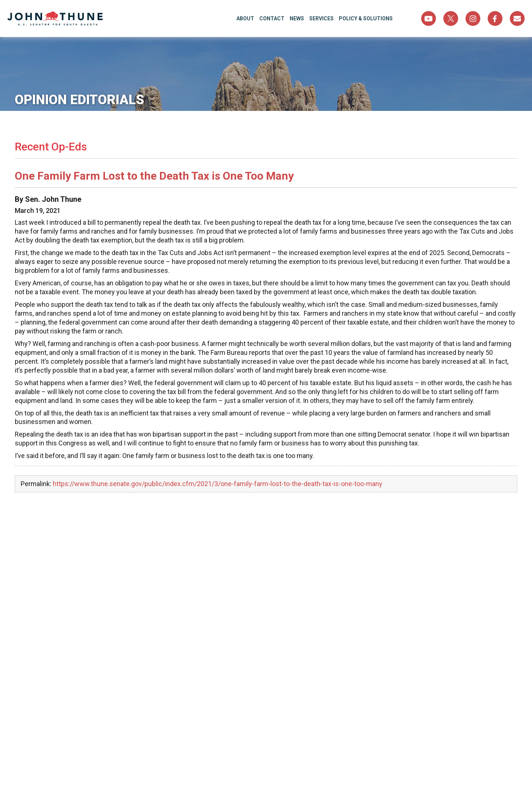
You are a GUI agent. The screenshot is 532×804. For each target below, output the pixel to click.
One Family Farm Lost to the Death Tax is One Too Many (154, 176)
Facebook (495, 18)
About (245, 18)
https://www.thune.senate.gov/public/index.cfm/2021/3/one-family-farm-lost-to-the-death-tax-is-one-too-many (218, 484)
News (297, 18)
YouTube (429, 18)
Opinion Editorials (79, 100)
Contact (272, 18)
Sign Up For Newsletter (517, 18)
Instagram (473, 18)
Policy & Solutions (366, 18)
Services (321, 18)
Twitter (451, 18)
